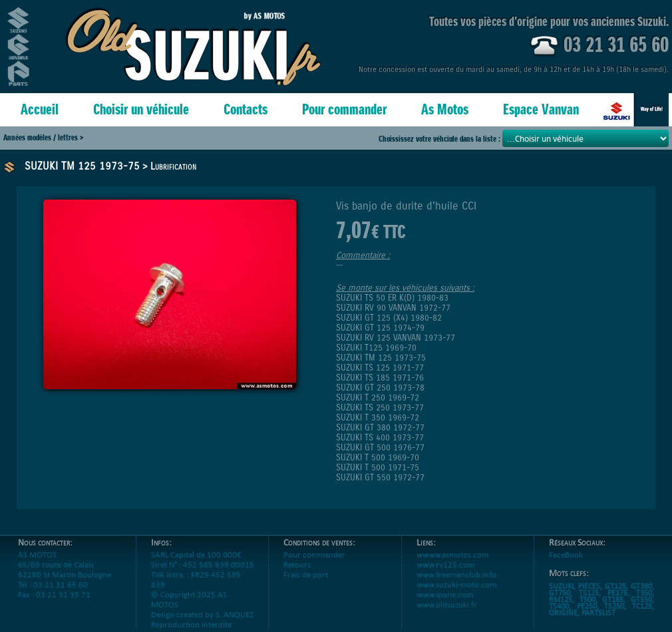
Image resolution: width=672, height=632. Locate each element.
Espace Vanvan (541, 109)
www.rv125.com (445, 564)
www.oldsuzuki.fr (447, 604)
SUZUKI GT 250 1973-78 (380, 388)
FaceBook (566, 554)
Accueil (40, 109)
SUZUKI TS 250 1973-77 (380, 407)
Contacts (246, 109)
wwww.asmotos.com (452, 554)
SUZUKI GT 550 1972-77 (380, 477)
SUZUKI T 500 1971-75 (378, 467)
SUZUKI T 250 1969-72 (378, 397)
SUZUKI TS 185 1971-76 (380, 378)
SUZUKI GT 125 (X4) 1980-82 (389, 318)
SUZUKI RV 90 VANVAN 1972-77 (393, 308)
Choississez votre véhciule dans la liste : (440, 139)
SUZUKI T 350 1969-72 (378, 417)
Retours (297, 564)
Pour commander (344, 109)
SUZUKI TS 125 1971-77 (380, 368)
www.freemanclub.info (456, 574)
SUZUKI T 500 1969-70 (378, 457)
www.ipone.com (445, 594)
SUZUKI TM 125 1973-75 (82, 166)
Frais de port (306, 574)
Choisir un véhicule (141, 109)
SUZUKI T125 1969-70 (376, 348)
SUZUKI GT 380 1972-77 (380, 427)
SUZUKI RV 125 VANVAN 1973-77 (396, 338)
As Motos (445, 109)
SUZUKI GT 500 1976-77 (380, 447)
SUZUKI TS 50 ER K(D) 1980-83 (392, 298)
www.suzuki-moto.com (456, 584)
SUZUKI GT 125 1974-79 (380, 328)
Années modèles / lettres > (43, 137)
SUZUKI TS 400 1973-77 (380, 437)
